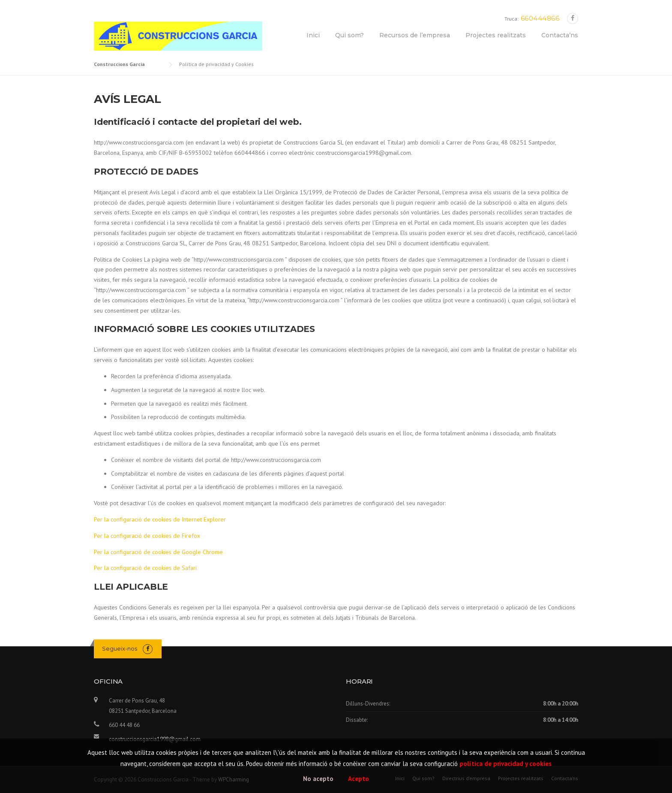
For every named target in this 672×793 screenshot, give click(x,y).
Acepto (358, 779)
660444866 (540, 18)
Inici (313, 35)
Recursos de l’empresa (415, 35)
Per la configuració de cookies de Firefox (147, 536)
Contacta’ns (560, 35)
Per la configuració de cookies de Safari (145, 568)
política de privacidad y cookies (505, 764)
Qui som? (349, 35)
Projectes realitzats (496, 35)
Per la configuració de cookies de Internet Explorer (160, 519)
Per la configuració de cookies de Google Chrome (158, 552)
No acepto (318, 779)
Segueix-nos (120, 648)
